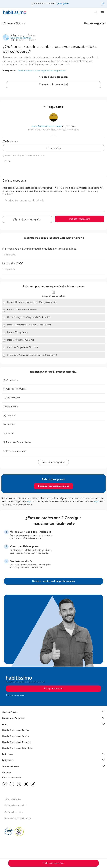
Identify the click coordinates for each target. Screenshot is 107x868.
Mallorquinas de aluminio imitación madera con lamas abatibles (39, 249)
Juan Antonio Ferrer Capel (46, 126)
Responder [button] (53, 148)
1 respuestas (9, 255)
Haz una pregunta (94, 24)
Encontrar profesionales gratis (53, 486)
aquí (29, 502)
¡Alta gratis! (63, 4)
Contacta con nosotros (12, 778)
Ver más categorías (53, 462)
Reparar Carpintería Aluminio (22, 310)
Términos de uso (13, 799)
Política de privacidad (15, 806)
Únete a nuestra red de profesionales (53, 581)
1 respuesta (9, 71)
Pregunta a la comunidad (54, 85)
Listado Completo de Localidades (18, 748)
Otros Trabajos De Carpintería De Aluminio (29, 317)
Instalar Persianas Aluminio (21, 340)
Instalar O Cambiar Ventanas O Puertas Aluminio (32, 302)
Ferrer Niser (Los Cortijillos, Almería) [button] (47, 130)
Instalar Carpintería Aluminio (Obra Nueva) (29, 325)
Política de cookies (14, 812)
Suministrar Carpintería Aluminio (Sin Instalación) (32, 355)
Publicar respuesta (80, 219)
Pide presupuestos (53, 863)
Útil (8, 161)
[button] (53, 712)
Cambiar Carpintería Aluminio (22, 348)
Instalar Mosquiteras (17, 332)
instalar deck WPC (13, 264)
